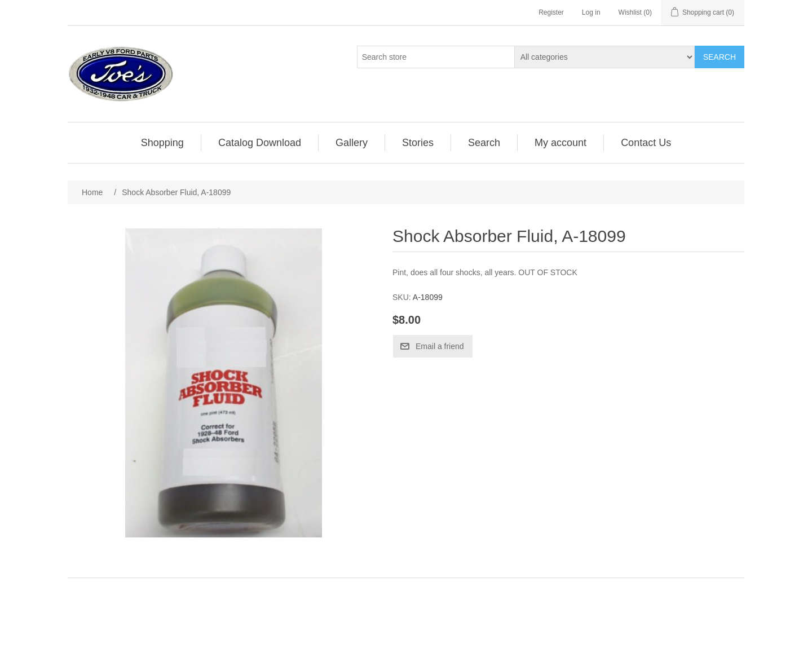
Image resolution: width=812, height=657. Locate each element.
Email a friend (440, 346)
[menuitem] (163, 143)
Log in (591, 12)
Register (551, 12)
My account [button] (561, 143)
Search (720, 57)
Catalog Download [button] (260, 143)
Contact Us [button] (646, 143)
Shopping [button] (162, 143)
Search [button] (484, 143)
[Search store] (436, 57)
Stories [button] (418, 143)
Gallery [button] (352, 143)
